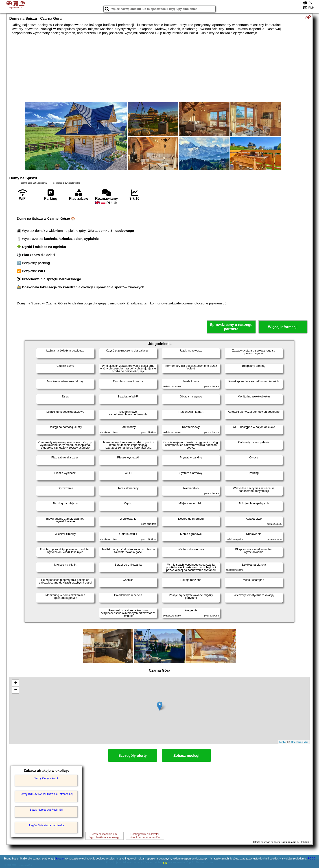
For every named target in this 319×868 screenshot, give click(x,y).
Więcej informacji (283, 327)
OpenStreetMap (300, 742)
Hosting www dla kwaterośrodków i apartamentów (145, 836)
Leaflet (283, 742)
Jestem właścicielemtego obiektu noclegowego (104, 836)
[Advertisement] (159, 69)
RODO (312, 859)
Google (59, 859)
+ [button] (16, 683)
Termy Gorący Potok (46, 778)
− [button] (16, 690)
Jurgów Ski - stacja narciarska (46, 825)
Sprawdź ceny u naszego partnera (231, 327)
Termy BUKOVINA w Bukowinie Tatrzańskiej (46, 794)
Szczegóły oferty (133, 756)
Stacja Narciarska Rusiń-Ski (46, 810)
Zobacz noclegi (186, 756)
